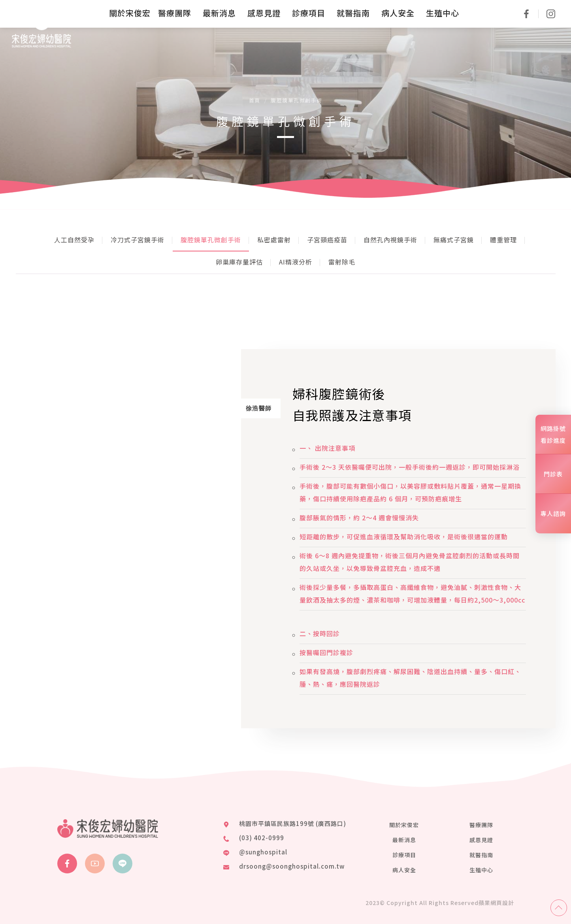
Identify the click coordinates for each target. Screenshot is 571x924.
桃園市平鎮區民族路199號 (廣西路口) (293, 823)
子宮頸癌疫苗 (327, 240)
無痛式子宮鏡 (454, 240)
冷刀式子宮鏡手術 (138, 240)
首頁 (255, 100)
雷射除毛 (342, 262)
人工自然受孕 (74, 240)
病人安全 (404, 870)
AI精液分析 (296, 262)
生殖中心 (481, 870)
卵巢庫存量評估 (239, 262)
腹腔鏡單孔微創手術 (211, 240)
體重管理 (503, 240)
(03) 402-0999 (262, 838)
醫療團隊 (481, 825)
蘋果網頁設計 (496, 903)
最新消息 (404, 840)
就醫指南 (481, 855)
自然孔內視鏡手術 (390, 240)
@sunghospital (263, 852)
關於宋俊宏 (404, 825)
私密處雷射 (274, 240)
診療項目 (404, 855)
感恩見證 (481, 840)
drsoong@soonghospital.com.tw (292, 866)
